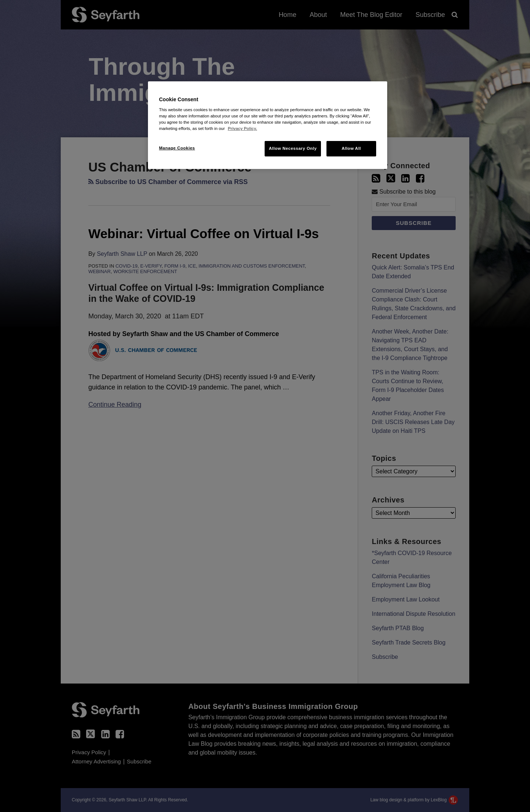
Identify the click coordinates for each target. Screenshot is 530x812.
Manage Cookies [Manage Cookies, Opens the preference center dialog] (177, 148)
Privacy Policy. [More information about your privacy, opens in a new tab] (242, 128)
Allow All (351, 148)
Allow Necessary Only (293, 148)
